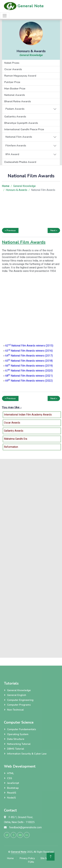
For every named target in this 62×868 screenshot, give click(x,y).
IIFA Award (12, 154)
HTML (10, 773)
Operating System (18, 734)
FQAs (31, 862)
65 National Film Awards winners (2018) (29, 361)
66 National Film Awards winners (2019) (29, 366)
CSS (10, 778)
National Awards (15, 95)
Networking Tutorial (19, 744)
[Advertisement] (31, 211)
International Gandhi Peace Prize (24, 129)
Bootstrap (13, 788)
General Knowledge (31, 55)
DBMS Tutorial (16, 749)
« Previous (10, 230)
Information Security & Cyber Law (27, 754)
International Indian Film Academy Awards (28, 415)
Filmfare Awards (16, 146)
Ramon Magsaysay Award (20, 76)
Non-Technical (15, 710)
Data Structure (16, 739)
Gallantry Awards (15, 117)
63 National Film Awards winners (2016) (29, 351)
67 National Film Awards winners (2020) (29, 371)
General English (17, 695)
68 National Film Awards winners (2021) (29, 376)
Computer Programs (19, 705)
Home (10, 858)
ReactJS (12, 793)
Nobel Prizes (12, 63)
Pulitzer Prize (12, 82)
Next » (54, 230)
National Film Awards (19, 137)
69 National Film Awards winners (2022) (29, 381)
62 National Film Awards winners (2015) (29, 346)
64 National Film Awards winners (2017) (29, 356)
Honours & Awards (17, 190)
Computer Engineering (20, 700)
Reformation (11, 447)
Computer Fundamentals (22, 729)
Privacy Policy (27, 858)
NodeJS (11, 798)
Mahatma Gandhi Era (16, 439)
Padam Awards (15, 109)
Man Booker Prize (15, 89)
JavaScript (13, 783)
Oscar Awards (13, 69)
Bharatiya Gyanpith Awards (21, 123)
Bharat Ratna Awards (18, 101)
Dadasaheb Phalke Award (20, 162)
